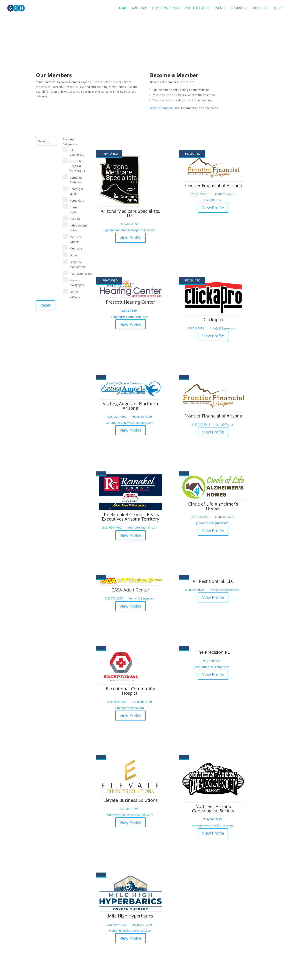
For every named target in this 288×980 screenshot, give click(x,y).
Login (277, 8)
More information (162, 108)
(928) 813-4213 (225, 194)
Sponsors (239, 8)
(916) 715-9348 (200, 424)
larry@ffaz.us (225, 424)
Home (122, 8)
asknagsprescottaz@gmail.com (212, 825)
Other (73, 255)
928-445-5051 (129, 224)
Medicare (76, 248)
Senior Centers (75, 294)
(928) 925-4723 (199, 517)
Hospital (75, 219)
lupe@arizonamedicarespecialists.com (129, 230)
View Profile (130, 238)
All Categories (77, 152)
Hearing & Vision (76, 191)
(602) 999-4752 (112, 528)
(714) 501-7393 (212, 819)
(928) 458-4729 (142, 417)
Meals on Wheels (76, 239)
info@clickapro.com (223, 328)
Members (260, 8)
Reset (45, 305)
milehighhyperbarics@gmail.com (129, 931)
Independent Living (77, 228)
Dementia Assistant (76, 180)
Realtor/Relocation (77, 274)
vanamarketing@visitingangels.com (129, 423)
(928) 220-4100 (117, 417)
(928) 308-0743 (195, 590)
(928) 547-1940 (117, 925)
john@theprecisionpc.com (212, 667)
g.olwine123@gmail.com (212, 523)
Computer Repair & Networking (77, 166)
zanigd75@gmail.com (225, 590)
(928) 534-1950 (117, 702)
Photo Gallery (197, 8)
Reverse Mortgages (77, 283)
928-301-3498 (129, 809)
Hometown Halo (166, 8)
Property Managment (77, 264)
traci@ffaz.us (212, 200)
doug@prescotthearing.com (129, 317)
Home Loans (73, 210)
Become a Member (201, 121)
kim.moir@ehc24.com (129, 708)
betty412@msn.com (142, 598)
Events (220, 8)
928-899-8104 (129, 311)
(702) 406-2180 (142, 702)
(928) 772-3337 (113, 598)
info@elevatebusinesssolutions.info (129, 815)
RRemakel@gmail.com (142, 528)
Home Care (77, 200)
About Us (139, 8)
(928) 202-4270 (199, 194)
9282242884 (196, 328)
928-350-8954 (212, 661)
